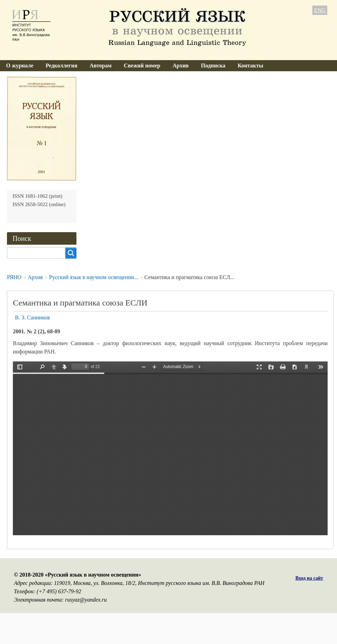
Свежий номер (142, 66)
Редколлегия (61, 66)
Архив (181, 66)
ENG (320, 10)
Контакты (250, 66)
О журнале (20, 66)
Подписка (213, 66)
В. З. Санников (32, 317)
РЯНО (14, 277)
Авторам (101, 66)
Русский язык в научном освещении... (93, 277)
